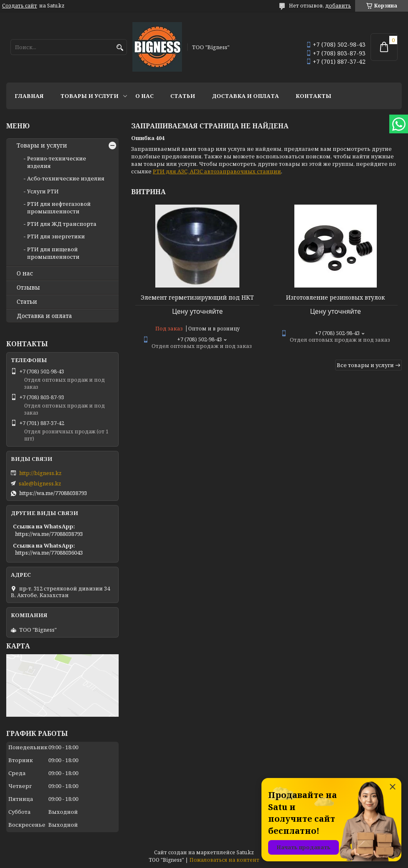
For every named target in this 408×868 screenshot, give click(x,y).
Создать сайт (20, 6)
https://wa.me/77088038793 (53, 493)
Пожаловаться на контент (224, 860)
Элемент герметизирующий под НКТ (197, 298)
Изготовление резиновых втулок (335, 298)
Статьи (183, 96)
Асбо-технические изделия (66, 178)
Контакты (313, 96)
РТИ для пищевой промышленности (53, 253)
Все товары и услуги (365, 365)
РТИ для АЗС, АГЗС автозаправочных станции (217, 171)
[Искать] (120, 48)
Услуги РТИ (43, 191)
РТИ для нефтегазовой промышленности (59, 208)
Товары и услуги (90, 96)
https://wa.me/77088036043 (49, 553)
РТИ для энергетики (56, 236)
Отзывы (28, 288)
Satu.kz (245, 852)
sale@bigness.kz (40, 483)
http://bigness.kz (40, 473)
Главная (29, 96)
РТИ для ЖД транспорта (62, 224)
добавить (338, 6)
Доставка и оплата (245, 96)
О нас (144, 96)
